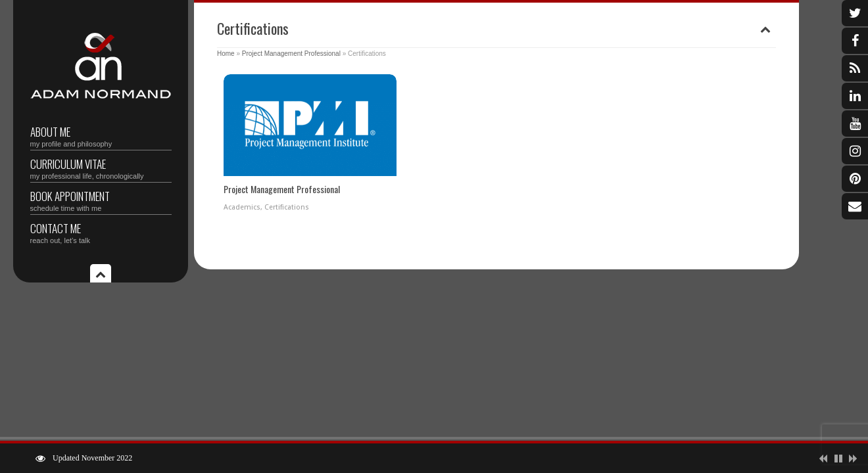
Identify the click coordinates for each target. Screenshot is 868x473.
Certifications (287, 207)
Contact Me (101, 232)
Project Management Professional (291, 54)
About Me (101, 136)
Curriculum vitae (101, 168)
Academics (242, 207)
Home (226, 54)
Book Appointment (101, 200)
